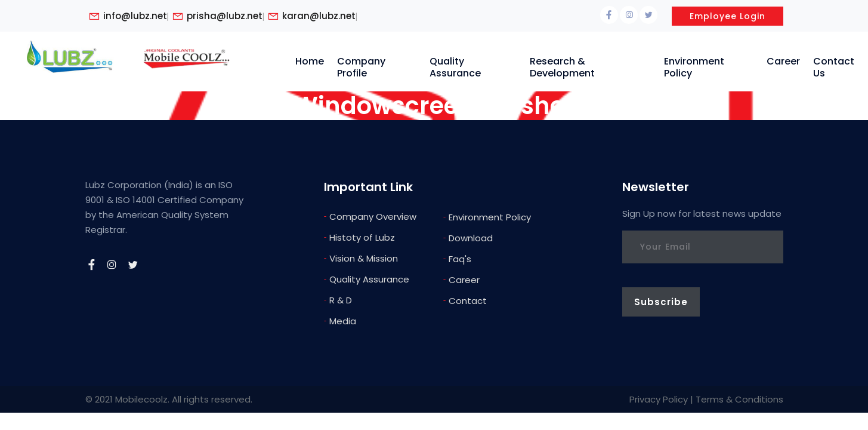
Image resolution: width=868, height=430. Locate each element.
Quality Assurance (455, 67)
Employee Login (728, 16)
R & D (338, 300)
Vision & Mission (361, 258)
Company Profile (361, 67)
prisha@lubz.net (225, 16)
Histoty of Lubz (359, 237)
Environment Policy (694, 67)
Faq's (457, 258)
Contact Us (834, 67)
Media (340, 320)
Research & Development (562, 67)
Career (783, 61)
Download (468, 237)
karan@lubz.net (319, 16)
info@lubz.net (135, 16)
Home (310, 61)
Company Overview (370, 216)
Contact (465, 300)
